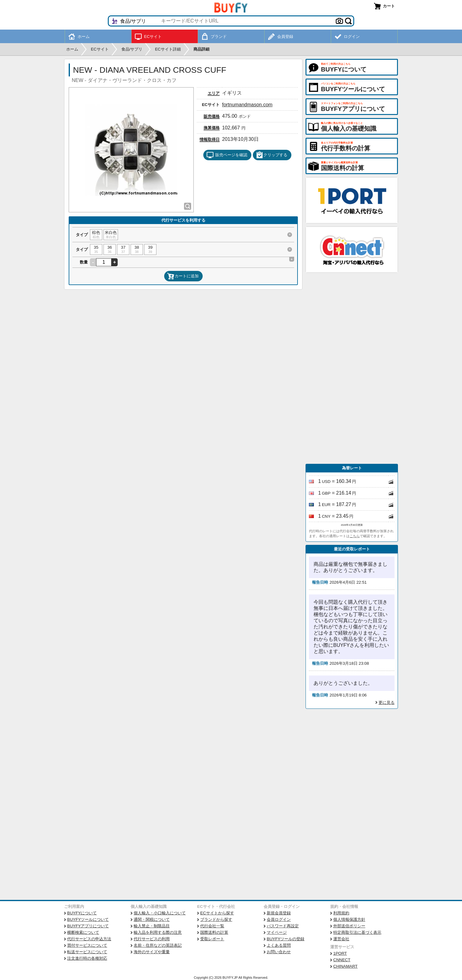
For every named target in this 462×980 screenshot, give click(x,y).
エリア (214, 93)
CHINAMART (345, 966)
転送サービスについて (87, 952)
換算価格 (212, 128)
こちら (355, 536)
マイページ (277, 932)
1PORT (340, 953)
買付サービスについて (87, 945)
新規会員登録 (279, 913)
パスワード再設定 (283, 926)
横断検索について (83, 932)
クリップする (272, 155)
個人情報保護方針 (349, 919)
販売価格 (212, 116)
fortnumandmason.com (247, 105)
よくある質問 (279, 945)
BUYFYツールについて (88, 919)
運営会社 (341, 939)
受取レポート (212, 939)
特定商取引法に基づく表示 (357, 932)
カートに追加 (183, 276)
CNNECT (342, 960)
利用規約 (341, 913)
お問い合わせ (279, 952)
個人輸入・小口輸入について (160, 913)
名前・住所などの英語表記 (158, 945)
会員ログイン (279, 919)
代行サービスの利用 (152, 939)
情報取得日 (210, 139)
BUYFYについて (82, 913)
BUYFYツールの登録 (286, 939)
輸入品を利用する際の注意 (158, 932)
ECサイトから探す (217, 913)
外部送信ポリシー (349, 926)
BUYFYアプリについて (88, 926)
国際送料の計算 (214, 932)
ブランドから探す (216, 919)
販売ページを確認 (227, 155)
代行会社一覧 (212, 926)
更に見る (387, 702)
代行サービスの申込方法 (89, 939)
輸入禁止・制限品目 (152, 926)
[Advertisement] (352, 368)
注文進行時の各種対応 (87, 958)
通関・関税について (152, 919)
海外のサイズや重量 (152, 952)
